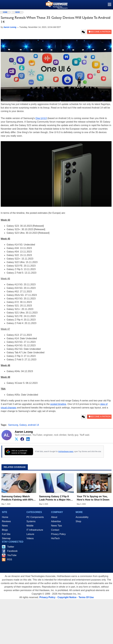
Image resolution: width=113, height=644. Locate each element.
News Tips (56, 526)
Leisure (30, 534)
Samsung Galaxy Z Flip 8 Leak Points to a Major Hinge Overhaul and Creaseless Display (56, 498)
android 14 (33, 425)
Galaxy (23, 425)
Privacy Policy (58, 534)
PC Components (35, 517)
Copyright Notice (67, 597)
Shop (78, 521)
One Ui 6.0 (41, 118)
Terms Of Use (86, 597)
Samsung (13, 425)
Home (5, 517)
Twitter (11, 547)
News (18, 12)
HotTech (55, 538)
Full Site (6, 534)
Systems (31, 521)
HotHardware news (66, 452)
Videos (30, 538)
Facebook (12, 551)
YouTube (12, 555)
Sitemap (6, 538)
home (5, 12)
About (54, 517)
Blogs (5, 530)
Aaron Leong (24, 432)
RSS (10, 559)
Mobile (30, 526)
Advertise (56, 521)
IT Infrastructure (35, 530)
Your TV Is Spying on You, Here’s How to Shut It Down (93, 498)
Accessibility (82, 517)
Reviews (6, 521)
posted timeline (58, 404)
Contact (55, 530)
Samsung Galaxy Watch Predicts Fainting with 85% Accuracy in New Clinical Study (17, 498)
